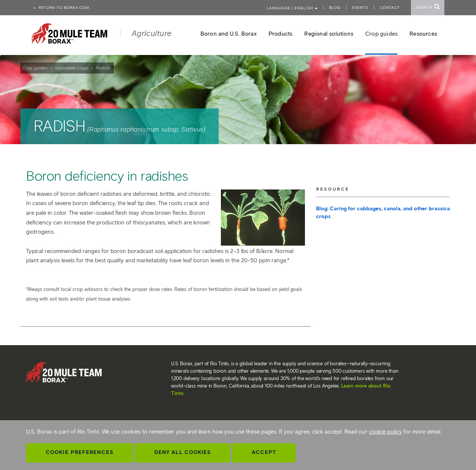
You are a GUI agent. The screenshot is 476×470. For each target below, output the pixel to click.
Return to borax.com (61, 8)
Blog (335, 8)
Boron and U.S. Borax (229, 34)
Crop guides (35, 68)
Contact (390, 8)
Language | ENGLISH (292, 8)
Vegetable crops (72, 68)
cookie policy (385, 432)
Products (281, 34)
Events (360, 8)
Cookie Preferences (80, 452)
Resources (423, 34)
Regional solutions (329, 34)
